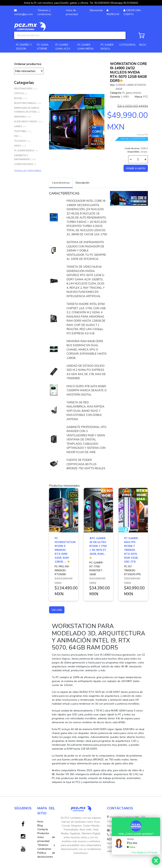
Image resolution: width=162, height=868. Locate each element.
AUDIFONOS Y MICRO (26, 122)
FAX (16, 136)
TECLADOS (20, 141)
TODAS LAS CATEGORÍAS (28, 171)
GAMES (18, 126)
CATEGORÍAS (127, 45)
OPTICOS (19, 93)
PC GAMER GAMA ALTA (63, 47)
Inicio (40, 822)
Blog (40, 825)
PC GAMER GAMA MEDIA (86, 47)
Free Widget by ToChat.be (144, 853)
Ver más (57, 610)
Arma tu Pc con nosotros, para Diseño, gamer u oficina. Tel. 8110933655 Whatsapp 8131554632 (81, 3)
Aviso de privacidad (72, 12)
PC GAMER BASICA (107, 47)
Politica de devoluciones (46, 855)
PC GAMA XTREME (43, 47)
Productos (43, 833)
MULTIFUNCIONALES (25, 103)
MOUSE (18, 98)
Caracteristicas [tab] (61, 183)
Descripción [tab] (82, 183)
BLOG (143, 45)
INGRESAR (113, 14)
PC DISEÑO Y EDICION (24, 47)
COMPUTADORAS (24, 164)
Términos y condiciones (44, 12)
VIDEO (18, 146)
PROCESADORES (23, 89)
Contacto (43, 829)
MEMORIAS (20, 117)
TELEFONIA (20, 131)
